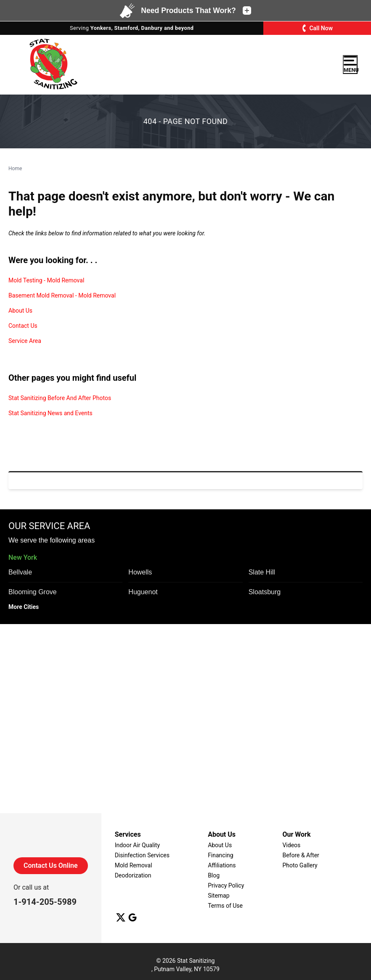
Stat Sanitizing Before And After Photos (60, 398)
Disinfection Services (142, 855)
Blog (214, 875)
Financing (221, 855)
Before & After (301, 855)
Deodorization (133, 875)
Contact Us (23, 326)
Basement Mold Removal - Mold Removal (62, 295)
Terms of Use (225, 906)
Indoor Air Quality (137, 845)
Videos (291, 845)
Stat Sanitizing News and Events (50, 413)
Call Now (321, 28)
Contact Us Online (51, 865)
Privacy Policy (226, 885)
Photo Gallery (300, 865)
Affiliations (222, 865)
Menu (351, 65)
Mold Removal (134, 865)
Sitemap (219, 896)
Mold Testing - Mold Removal (46, 280)
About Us (20, 311)
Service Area (25, 341)
